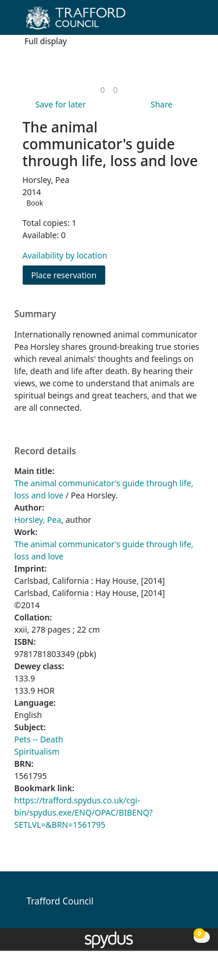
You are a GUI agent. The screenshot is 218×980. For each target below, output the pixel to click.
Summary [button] (35, 314)
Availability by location (65, 255)
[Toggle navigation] (192, 22)
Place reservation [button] (69, 274)
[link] (102, 90)
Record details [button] (45, 451)
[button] (177, 22)
